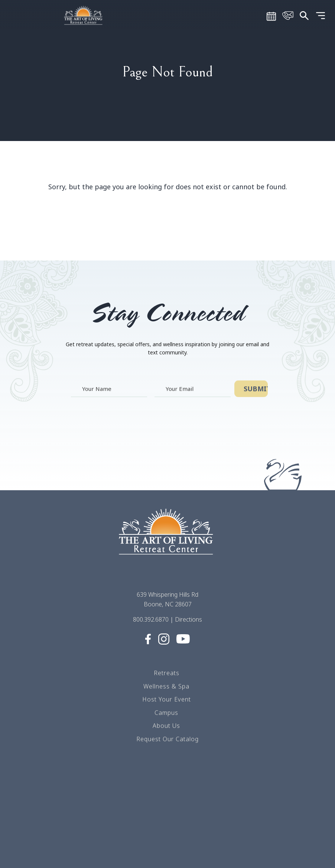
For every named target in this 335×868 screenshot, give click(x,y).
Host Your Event (167, 700)
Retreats (167, 674)
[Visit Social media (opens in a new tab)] (148, 640)
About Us (166, 727)
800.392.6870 (151, 621)
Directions (188, 621)
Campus (166, 714)
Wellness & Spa (166, 687)
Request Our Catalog (167, 740)
